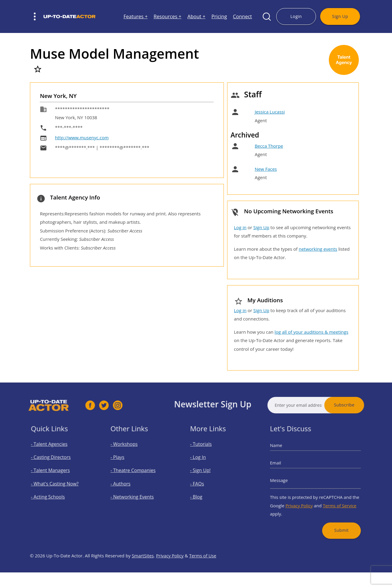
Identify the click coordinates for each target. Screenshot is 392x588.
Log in (240, 227)
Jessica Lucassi (270, 112)
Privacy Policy (303, 499)
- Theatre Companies (136, 473)
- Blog (203, 493)
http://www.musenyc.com (82, 137)
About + (196, 17)
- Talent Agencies (53, 454)
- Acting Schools (52, 493)
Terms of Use (204, 575)
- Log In (205, 464)
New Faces (266, 169)
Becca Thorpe (269, 146)
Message (288, 480)
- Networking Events (135, 493)
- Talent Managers (54, 473)
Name (286, 455)
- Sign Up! (207, 473)
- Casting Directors (54, 464)
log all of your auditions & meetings (312, 332)
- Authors (127, 483)
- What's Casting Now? (57, 483)
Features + (136, 17)
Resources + (167, 17)
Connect (242, 17)
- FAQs (204, 483)
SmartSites (143, 575)
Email (286, 468)
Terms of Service (333, 499)
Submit (335, 518)
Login (296, 16)
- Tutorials (207, 454)
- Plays (124, 464)
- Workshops (129, 454)
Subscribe (363, 405)
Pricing (219, 17)
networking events (318, 249)
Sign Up (340, 16)
